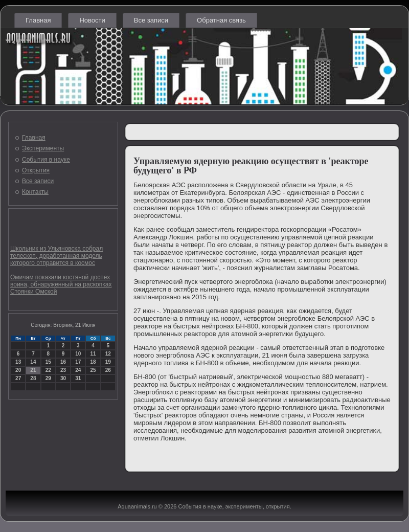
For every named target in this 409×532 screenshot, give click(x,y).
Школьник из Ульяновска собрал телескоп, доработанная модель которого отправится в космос (56, 256)
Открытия (36, 170)
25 (93, 370)
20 (18, 370)
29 (48, 378)
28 (33, 378)
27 (18, 378)
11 (93, 354)
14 (33, 362)
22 (48, 370)
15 (48, 362)
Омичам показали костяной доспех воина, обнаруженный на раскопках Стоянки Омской (61, 284)
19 (108, 362)
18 (93, 362)
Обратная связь (221, 20)
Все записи (151, 20)
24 (78, 370)
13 (18, 362)
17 (78, 362)
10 (78, 354)
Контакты (35, 192)
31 (78, 378)
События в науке (46, 160)
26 (108, 370)
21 (33, 370)
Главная (38, 20)
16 (63, 362)
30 (63, 378)
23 (63, 370)
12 (108, 354)
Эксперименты (43, 148)
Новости (92, 20)
